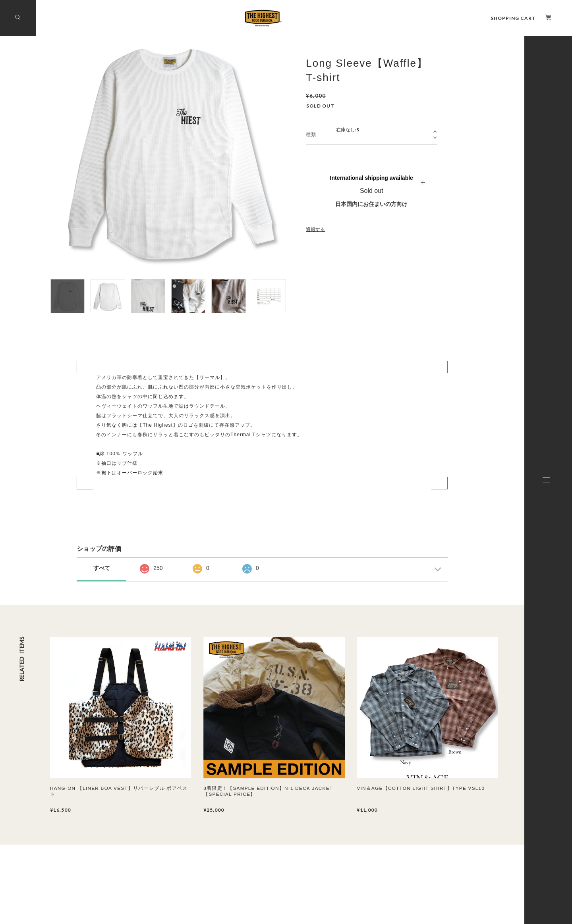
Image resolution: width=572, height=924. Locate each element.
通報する (315, 229)
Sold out (372, 191)
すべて (102, 568)
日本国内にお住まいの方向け (371, 204)
